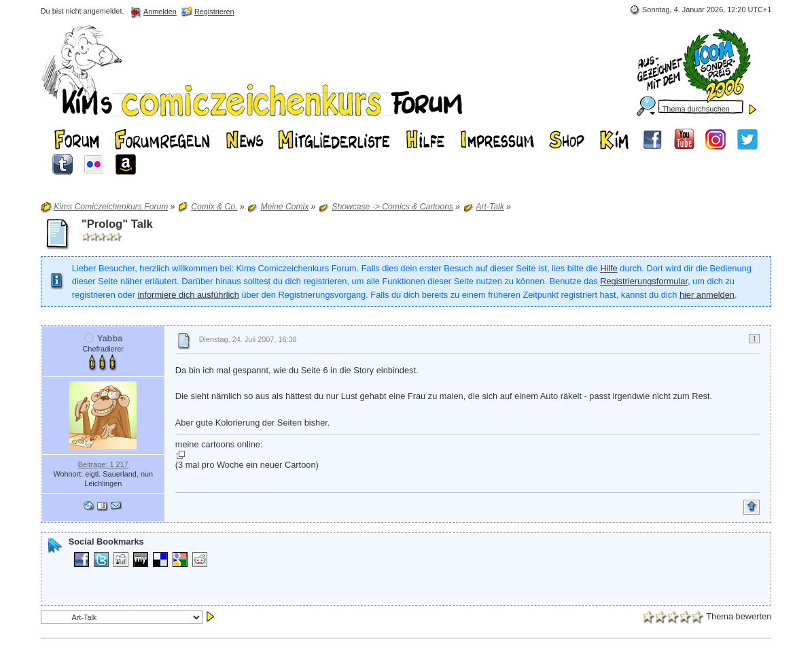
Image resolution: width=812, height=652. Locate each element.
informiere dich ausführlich (188, 295)
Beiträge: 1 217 (103, 464)
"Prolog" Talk (117, 224)
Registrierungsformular (644, 281)
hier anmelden (707, 295)
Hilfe (609, 268)
